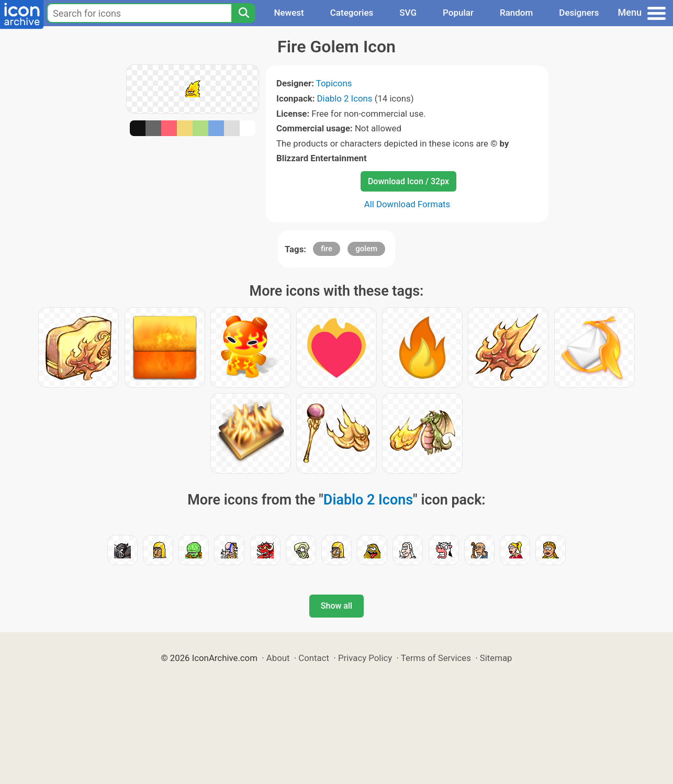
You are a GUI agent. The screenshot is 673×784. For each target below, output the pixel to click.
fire (327, 249)
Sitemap (496, 658)
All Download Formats (407, 204)
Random (516, 13)
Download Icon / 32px (408, 181)
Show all (336, 606)
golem (366, 249)
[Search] (243, 13)
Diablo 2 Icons (345, 98)
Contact (314, 658)
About (278, 658)
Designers (579, 13)
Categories (352, 13)
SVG (408, 13)
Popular (458, 13)
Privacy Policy (365, 658)
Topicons (334, 83)
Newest (289, 13)
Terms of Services (436, 658)
